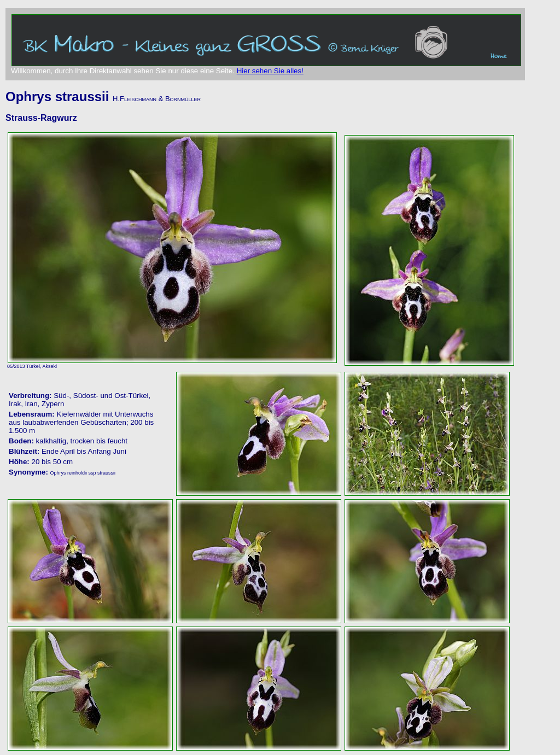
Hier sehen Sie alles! (270, 71)
